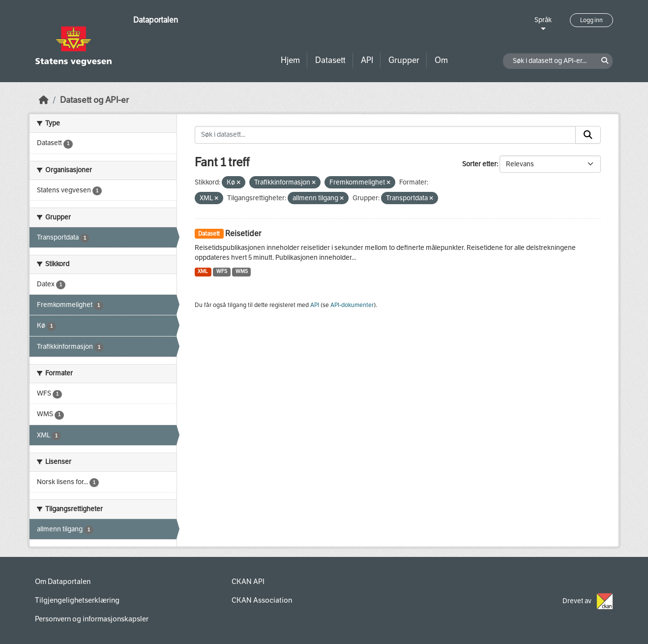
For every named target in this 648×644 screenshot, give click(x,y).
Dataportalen (156, 20)
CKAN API (248, 582)
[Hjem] (44, 100)
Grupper (404, 60)
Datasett (330, 60)
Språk (543, 20)
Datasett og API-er (94, 100)
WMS (242, 271)
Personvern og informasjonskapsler (92, 619)
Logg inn (591, 20)
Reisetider (243, 233)
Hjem (290, 60)
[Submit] (588, 135)
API (367, 60)
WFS (222, 271)
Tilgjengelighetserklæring (77, 600)
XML (203, 271)
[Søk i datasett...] (385, 135)
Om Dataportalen (63, 582)
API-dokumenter (352, 305)
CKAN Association (262, 600)
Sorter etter (479, 164)
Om (441, 60)
